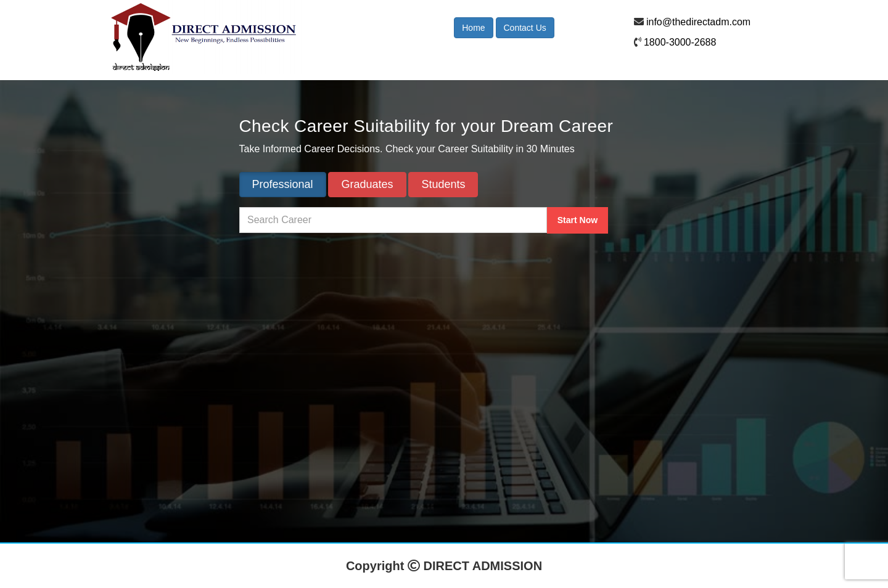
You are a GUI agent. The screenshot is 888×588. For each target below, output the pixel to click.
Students (443, 184)
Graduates (367, 184)
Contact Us (525, 28)
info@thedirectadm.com (698, 22)
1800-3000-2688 (680, 42)
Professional (283, 184)
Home (473, 28)
